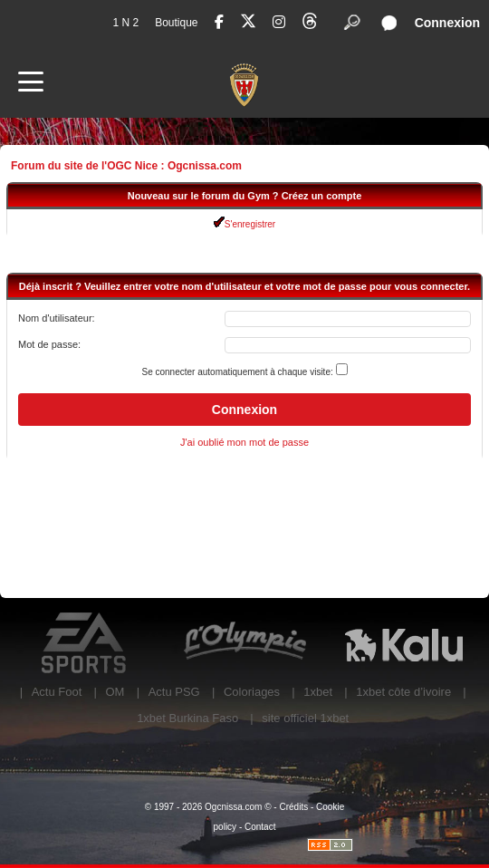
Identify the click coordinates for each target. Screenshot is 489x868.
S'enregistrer (244, 224)
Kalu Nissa (404, 643)
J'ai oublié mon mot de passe (244, 442)
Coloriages (252, 692)
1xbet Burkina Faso (187, 718)
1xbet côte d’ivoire (403, 692)
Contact (260, 827)
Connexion (447, 23)
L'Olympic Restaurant (244, 643)
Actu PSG (174, 692)
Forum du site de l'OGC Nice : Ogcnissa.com (126, 166)
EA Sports (85, 643)
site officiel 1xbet (305, 718)
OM (115, 692)
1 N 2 (125, 23)
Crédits (293, 807)
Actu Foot (57, 692)
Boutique (176, 23)
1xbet (318, 692)
